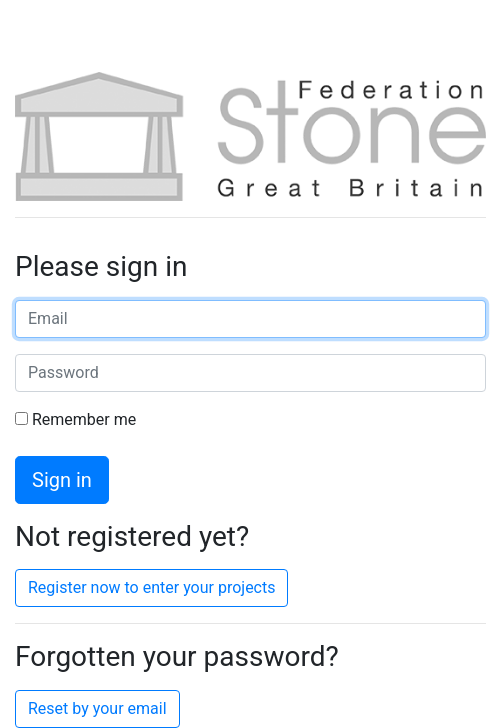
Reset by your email (97, 708)
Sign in (62, 480)
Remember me (75, 419)
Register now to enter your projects (151, 587)
